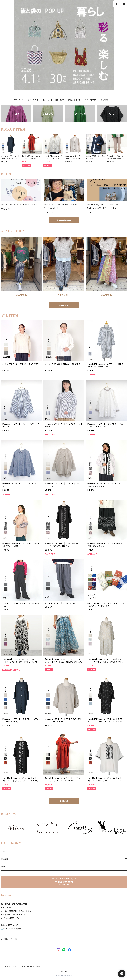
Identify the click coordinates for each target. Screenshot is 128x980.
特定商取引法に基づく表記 (31, 966)
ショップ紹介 (59, 100)
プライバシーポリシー (10, 966)
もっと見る (64, 306)
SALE (3, 867)
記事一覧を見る (64, 220)
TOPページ (19, 100)
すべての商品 (33, 100)
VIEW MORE (21, 295)
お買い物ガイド (74, 100)
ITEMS (4, 851)
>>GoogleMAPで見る (10, 918)
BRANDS (5, 859)
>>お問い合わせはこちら (11, 939)
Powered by (64, 975)
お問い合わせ (90, 100)
